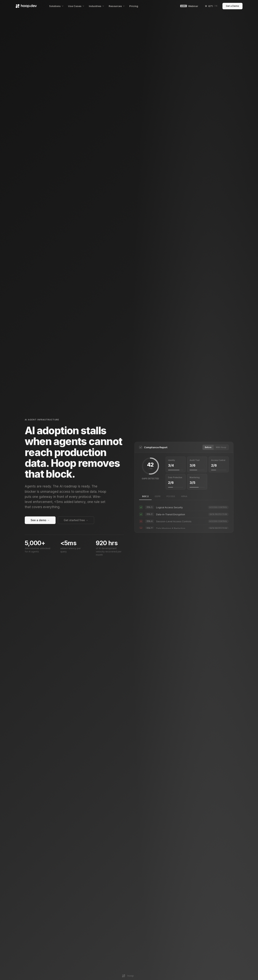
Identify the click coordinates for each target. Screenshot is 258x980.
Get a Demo (232, 6)
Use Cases (76, 6)
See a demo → (40, 520)
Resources (117, 6)
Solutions (56, 6)
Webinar (189, 6)
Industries (96, 6)
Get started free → (76, 520)
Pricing (134, 6)
